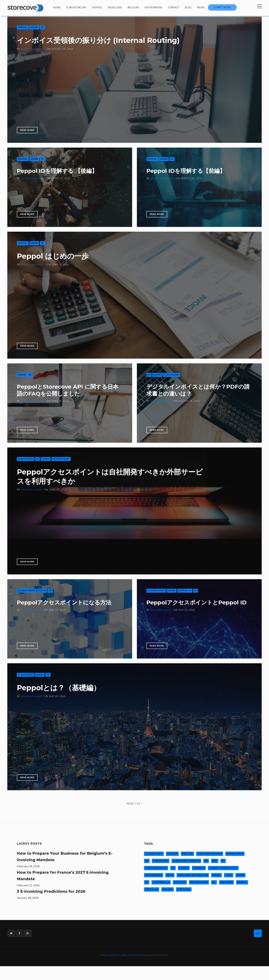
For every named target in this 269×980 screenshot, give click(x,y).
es (222, 861)
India (170, 875)
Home (57, 7)
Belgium (133, 7)
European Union (156, 868)
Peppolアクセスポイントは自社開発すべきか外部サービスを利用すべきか (108, 477)
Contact (173, 7)
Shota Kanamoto (33, 49)
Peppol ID (185, 591)
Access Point (61, 459)
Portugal (183, 889)
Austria (172, 854)
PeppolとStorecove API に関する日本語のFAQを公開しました (70, 390)
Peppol (97, 7)
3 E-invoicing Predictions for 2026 (51, 891)
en (206, 861)
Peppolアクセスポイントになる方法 (66, 603)
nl (214, 882)
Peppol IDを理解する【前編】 (187, 171)
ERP (214, 861)
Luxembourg (161, 882)
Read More (27, 130)
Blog (188, 7)
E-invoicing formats (186, 861)
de (147, 861)
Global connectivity (223, 868)
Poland (167, 889)
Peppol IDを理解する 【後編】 (58, 171)
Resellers (115, 7)
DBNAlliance (234, 854)
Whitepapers (153, 7)
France (183, 868)
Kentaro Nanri (162, 401)
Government (154, 875)
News (201, 7)
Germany (198, 868)
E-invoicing (172, 375)
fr (173, 868)
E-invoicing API (76, 7)
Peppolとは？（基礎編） (62, 688)
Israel (216, 875)
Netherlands (199, 882)
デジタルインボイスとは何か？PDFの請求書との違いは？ (197, 390)
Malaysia (180, 882)
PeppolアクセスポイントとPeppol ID (198, 603)
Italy (228, 875)
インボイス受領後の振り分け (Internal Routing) (104, 40)
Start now (222, 7)
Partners (226, 882)
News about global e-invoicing (122, 955)
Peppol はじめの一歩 (55, 256)
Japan (34, 27)
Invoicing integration (193, 875)
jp (43, 27)
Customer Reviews (209, 854)
